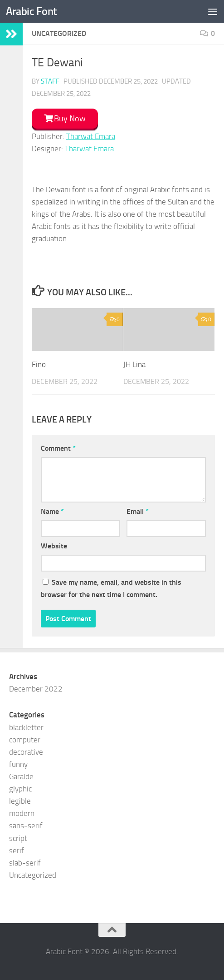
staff (50, 81)
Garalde (21, 776)
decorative (26, 752)
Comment (58, 448)
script (18, 838)
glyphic (20, 789)
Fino (39, 364)
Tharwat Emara (91, 136)
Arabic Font (32, 11)
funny (18, 764)
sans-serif (26, 826)
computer (25, 740)
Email (138, 511)
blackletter (26, 727)
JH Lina (134, 364)
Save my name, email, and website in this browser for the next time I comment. (111, 588)
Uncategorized (33, 875)
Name (52, 511)
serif (17, 851)
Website (54, 546)
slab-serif (25, 863)
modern (22, 813)
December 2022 (36, 689)
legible (20, 801)
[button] (65, 120)
